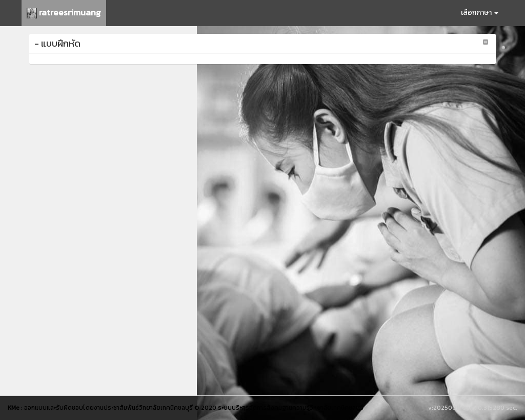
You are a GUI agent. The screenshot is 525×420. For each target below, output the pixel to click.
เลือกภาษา (480, 13)
